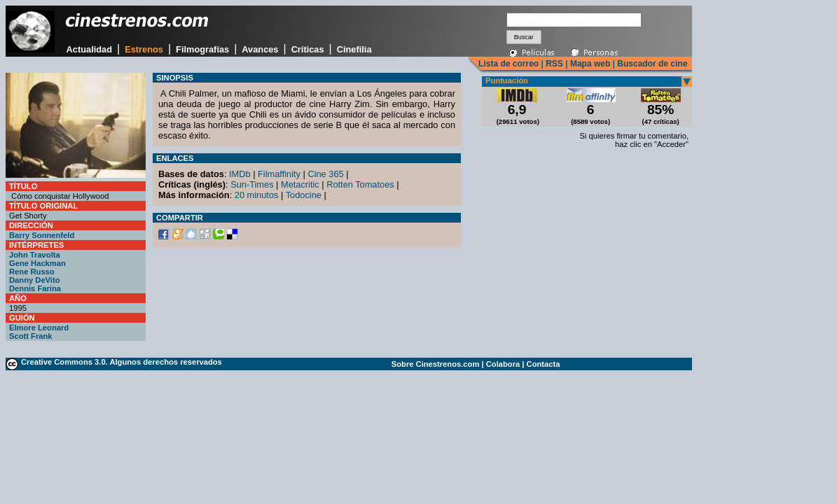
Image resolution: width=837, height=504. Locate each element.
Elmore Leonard (39, 328)
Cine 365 (325, 174)
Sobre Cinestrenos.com (436, 364)
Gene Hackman (37, 263)
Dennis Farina (35, 288)
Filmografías (202, 49)
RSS (554, 64)
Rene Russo (32, 272)
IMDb (240, 174)
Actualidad (89, 49)
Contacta (544, 364)
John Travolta (35, 255)
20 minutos (257, 195)
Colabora (503, 364)
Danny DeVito (35, 280)
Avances (260, 49)
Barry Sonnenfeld (42, 235)
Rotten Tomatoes (360, 184)
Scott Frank (31, 336)
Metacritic (300, 184)
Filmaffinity (279, 174)
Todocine (304, 195)
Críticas (308, 49)
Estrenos (144, 49)
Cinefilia (354, 49)
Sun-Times (252, 184)
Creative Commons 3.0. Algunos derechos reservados (122, 362)
